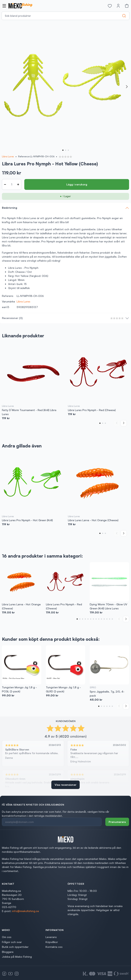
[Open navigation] (4, 6)
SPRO (93, 687)
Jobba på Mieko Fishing (17, 957)
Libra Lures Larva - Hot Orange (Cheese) (93, 520)
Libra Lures (8, 157)
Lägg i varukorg (77, 184)
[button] (63, 150)
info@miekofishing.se (26, 911)
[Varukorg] (127, 6)
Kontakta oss (54, 947)
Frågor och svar (12, 942)
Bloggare (8, 952)
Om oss (7, 937)
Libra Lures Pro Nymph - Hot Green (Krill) (27, 520)
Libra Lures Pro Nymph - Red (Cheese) (92, 410)
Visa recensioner (65, 785)
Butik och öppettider (15, 947)
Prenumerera (117, 822)
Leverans (51, 937)
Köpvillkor (52, 942)
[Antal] (12, 184)
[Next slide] (127, 87)
